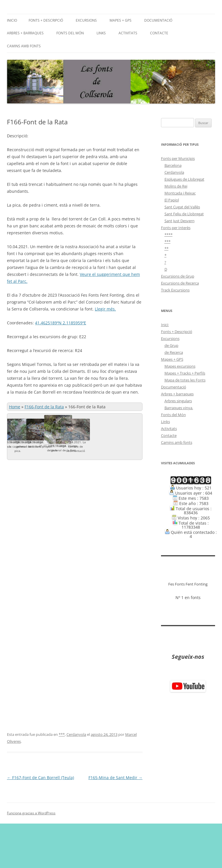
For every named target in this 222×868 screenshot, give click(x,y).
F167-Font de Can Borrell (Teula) (40, 822)
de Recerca (174, 352)
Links (101, 33)
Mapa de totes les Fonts (185, 380)
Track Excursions (175, 290)
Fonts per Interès (176, 228)
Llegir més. (105, 309)
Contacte (159, 33)
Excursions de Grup (178, 276)
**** (169, 235)
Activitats (128, 33)
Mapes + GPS (121, 20)
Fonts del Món (70, 33)
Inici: (165, 325)
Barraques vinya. (179, 408)
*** (62, 779)
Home (15, 407)
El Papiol (172, 200)
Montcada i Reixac (180, 193)
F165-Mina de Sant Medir (115, 822)
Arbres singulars (178, 401)
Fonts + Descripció (46, 20)
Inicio (12, 20)
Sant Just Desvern (180, 221)
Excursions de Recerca (180, 283)
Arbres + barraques (25, 33)
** (166, 248)
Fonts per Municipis (178, 158)
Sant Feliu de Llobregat (184, 214)
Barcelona (173, 165)
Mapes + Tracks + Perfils (185, 373)
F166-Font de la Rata (44, 407)
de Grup (171, 345)
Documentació (158, 20)
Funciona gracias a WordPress (31, 857)
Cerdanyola (76, 779)
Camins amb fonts (24, 46)
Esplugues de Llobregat (184, 179)
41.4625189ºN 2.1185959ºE (61, 323)
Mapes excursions (180, 366)
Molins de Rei (176, 186)
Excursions (86, 20)
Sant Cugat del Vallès (182, 207)
